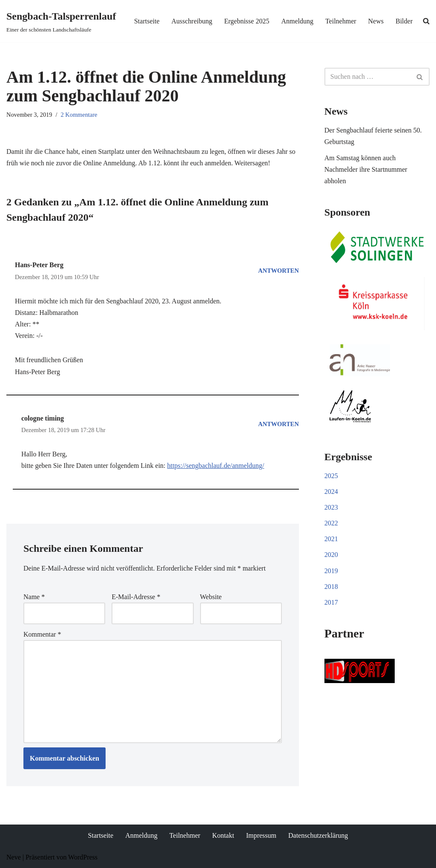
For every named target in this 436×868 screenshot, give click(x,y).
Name (34, 597)
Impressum (261, 835)
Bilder (404, 21)
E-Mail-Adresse (136, 597)
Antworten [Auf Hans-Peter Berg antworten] (278, 271)
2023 (331, 507)
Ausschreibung (192, 21)
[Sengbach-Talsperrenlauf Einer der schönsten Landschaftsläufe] (61, 21)
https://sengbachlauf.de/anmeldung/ (216, 466)
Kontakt (223, 835)
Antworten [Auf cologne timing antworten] (278, 424)
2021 (331, 539)
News (376, 21)
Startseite (147, 21)
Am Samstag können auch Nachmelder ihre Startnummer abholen (366, 169)
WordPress (83, 857)
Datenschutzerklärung (318, 835)
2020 (331, 555)
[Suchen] (367, 77)
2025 (331, 476)
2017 (331, 602)
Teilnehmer (341, 21)
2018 (331, 587)
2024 (331, 492)
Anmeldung (297, 21)
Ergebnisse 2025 (247, 21)
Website (211, 597)
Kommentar (42, 634)
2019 (331, 571)
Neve (14, 857)
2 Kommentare (79, 115)
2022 (331, 523)
